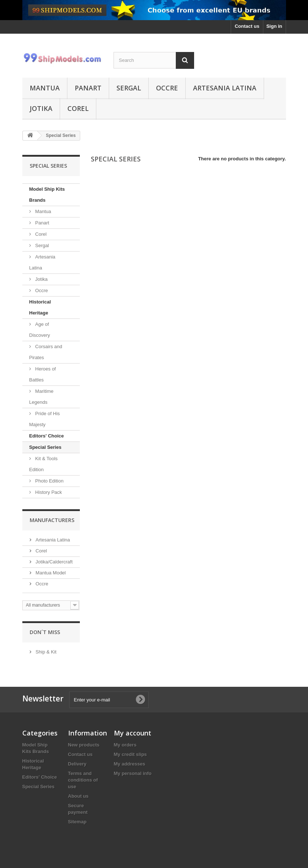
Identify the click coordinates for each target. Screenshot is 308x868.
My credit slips (130, 754)
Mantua (45, 88)
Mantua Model (50, 573)
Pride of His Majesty (45, 419)
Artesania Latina (225, 88)
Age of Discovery (40, 330)
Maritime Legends (41, 397)
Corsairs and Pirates (46, 352)
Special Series (45, 447)
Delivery (77, 764)
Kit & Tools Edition (44, 464)
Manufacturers (52, 520)
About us (78, 796)
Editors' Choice (47, 436)
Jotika (41, 108)
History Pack (48, 492)
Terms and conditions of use (83, 780)
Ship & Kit (46, 652)
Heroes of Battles (43, 374)
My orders (125, 745)
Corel (78, 108)
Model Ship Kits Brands (47, 195)
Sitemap (77, 822)
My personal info (133, 773)
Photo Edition (49, 481)
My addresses (130, 764)
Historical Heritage (40, 307)
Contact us (247, 26)
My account (133, 733)
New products (84, 745)
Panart (88, 88)
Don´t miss (45, 632)
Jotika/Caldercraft (54, 562)
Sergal (129, 88)
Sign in (274, 26)
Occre (167, 88)
